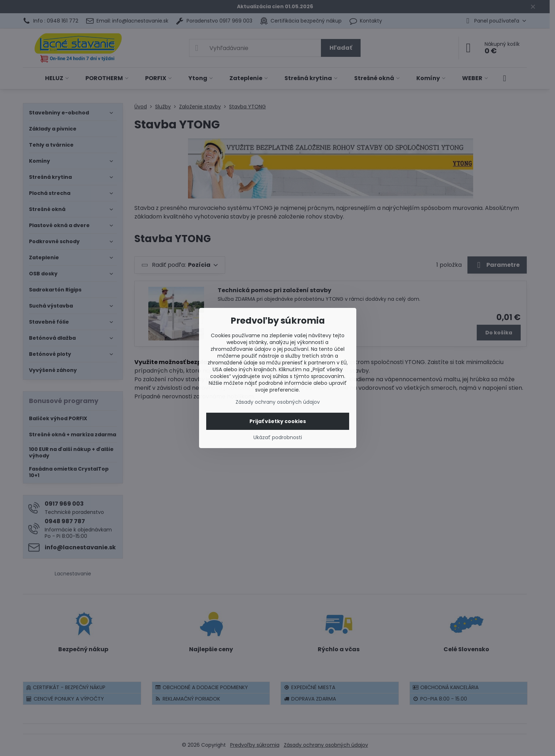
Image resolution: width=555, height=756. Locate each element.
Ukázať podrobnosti (278, 438)
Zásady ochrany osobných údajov (278, 402)
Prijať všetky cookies (278, 421)
